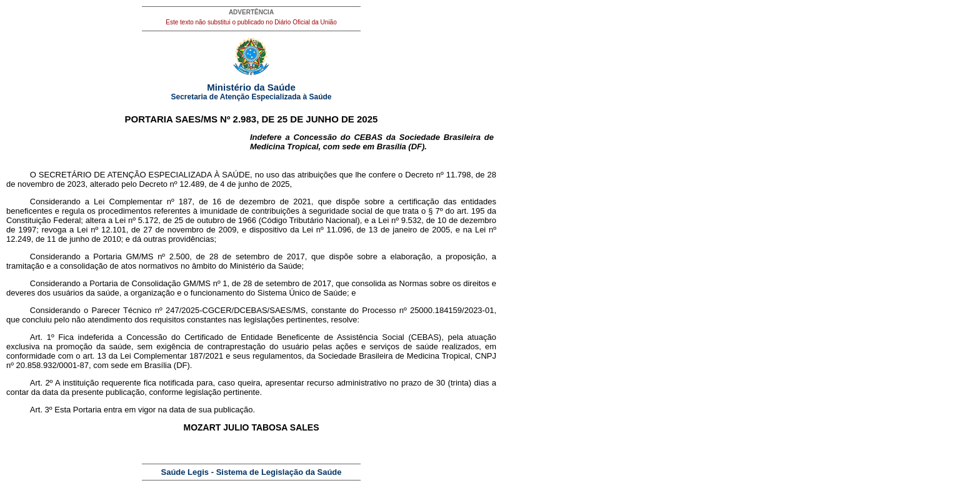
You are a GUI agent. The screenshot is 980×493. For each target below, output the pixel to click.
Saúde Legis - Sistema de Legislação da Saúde (252, 472)
